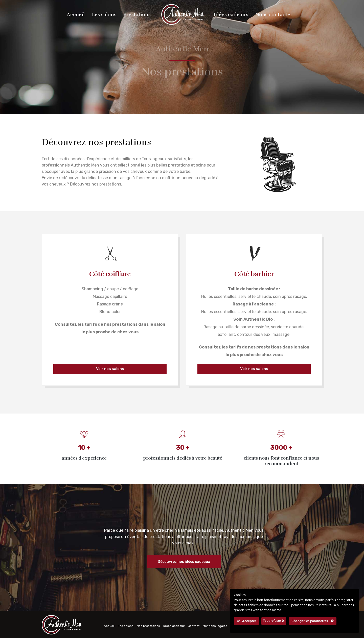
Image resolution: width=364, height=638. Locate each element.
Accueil (109, 626)
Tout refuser (274, 621)
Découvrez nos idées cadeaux (184, 562)
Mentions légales (215, 626)
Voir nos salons (110, 369)
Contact (194, 626)
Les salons (126, 626)
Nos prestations (148, 626)
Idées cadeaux (174, 626)
